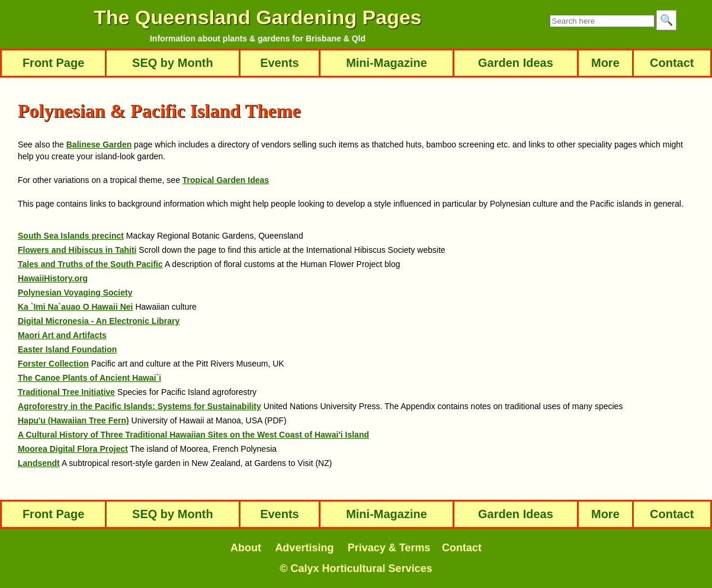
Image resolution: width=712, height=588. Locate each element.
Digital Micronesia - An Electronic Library (99, 321)
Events (280, 63)
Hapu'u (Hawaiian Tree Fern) (73, 420)
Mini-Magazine (387, 63)
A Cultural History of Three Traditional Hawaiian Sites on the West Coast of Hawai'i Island (193, 435)
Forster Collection (53, 364)
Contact (672, 63)
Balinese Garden (99, 144)
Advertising (304, 548)
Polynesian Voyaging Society (75, 293)
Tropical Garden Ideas (226, 180)
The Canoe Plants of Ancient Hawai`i (89, 378)
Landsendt (39, 463)
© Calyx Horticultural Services (356, 568)
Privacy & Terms (389, 548)
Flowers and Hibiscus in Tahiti (77, 250)
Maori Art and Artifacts (62, 335)
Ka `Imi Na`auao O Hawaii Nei (76, 307)
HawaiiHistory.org (53, 278)
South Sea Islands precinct (71, 236)
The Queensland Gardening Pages (258, 17)
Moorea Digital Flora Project (73, 449)
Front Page (53, 63)
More (605, 63)
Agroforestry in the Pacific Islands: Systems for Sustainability (139, 406)
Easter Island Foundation (67, 349)
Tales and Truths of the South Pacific (90, 264)
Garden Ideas (516, 63)
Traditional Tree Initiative (66, 392)
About (246, 548)
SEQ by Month (173, 63)
